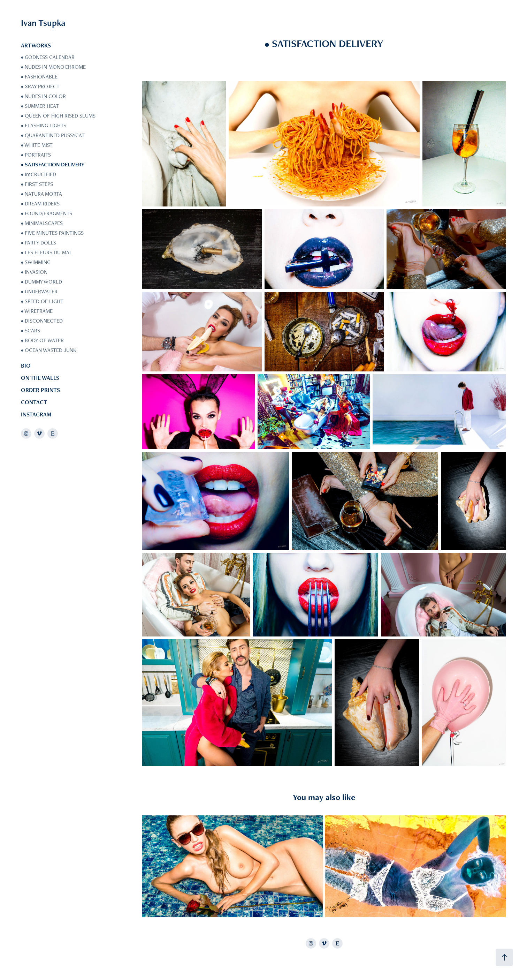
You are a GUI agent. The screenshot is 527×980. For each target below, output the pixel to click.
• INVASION (34, 272)
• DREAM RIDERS (40, 203)
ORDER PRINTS (40, 390)
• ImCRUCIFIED (39, 174)
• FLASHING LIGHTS (44, 125)
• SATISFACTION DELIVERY (53, 164)
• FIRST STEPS (37, 184)
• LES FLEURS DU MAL (47, 252)
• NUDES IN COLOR (43, 96)
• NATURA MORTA (41, 194)
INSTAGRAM (36, 414)
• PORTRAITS (36, 155)
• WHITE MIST (37, 145)
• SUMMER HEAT (40, 106)
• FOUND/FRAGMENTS (47, 213)
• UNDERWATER (39, 291)
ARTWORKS (36, 45)
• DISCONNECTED (42, 321)
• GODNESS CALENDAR (48, 57)
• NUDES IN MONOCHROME (53, 67)
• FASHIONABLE (39, 77)
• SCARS (30, 330)
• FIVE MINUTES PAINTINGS (52, 233)
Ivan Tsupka (43, 23)
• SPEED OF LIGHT (42, 301)
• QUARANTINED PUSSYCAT (53, 135)
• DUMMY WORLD (41, 282)
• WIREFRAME (37, 311)
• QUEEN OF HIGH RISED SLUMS (58, 116)
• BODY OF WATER (42, 340)
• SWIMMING (36, 262)
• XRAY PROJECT (40, 86)
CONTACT (34, 402)
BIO (26, 365)
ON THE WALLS (40, 378)
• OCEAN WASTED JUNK (49, 350)
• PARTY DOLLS (39, 243)
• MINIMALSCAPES (42, 223)
